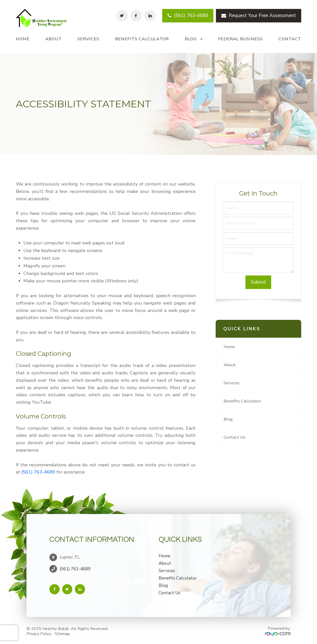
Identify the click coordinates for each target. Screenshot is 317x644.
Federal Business (240, 39)
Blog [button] (194, 39)
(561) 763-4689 (188, 16)
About (53, 39)
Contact (290, 39)
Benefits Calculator (142, 39)
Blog (228, 419)
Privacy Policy (39, 632)
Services (88, 39)
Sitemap (62, 632)
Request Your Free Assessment (259, 16)
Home (23, 39)
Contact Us (235, 437)
